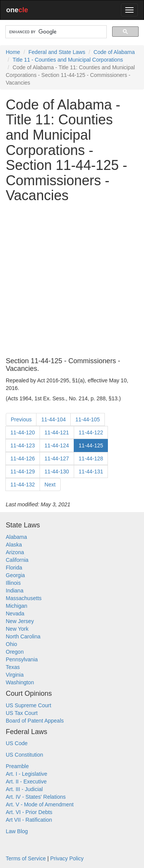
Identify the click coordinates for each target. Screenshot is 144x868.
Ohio (12, 644)
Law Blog (17, 831)
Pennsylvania (22, 659)
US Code (17, 743)
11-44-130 (57, 472)
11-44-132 (23, 485)
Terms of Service (26, 858)
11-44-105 (88, 419)
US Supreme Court (28, 705)
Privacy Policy (67, 858)
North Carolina (23, 636)
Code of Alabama (114, 52)
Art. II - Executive (26, 782)
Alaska (14, 545)
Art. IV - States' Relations (36, 797)
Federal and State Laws (57, 52)
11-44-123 (23, 445)
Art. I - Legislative (26, 774)
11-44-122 (91, 432)
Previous (21, 419)
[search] (55, 32)
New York (17, 629)
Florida (14, 568)
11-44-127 (57, 458)
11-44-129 (23, 472)
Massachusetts (24, 598)
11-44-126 (23, 458)
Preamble (17, 766)
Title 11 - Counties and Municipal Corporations (68, 60)
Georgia (15, 575)
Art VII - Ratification (29, 820)
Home (13, 52)
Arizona (15, 552)
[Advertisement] (72, 280)
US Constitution (24, 755)
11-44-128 (91, 458)
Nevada (15, 613)
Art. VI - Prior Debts (29, 812)
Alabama (16, 537)
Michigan (17, 606)
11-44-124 (57, 445)
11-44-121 (57, 432)
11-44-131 (91, 472)
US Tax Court (22, 713)
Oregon (15, 652)
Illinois (13, 583)
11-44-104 (53, 419)
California (17, 560)
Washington (20, 682)
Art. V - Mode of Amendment (40, 804)
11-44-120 (23, 432)
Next (50, 485)
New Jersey (20, 621)
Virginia (15, 675)
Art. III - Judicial (24, 789)
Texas (13, 667)
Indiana (15, 591)
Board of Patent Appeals (35, 721)
